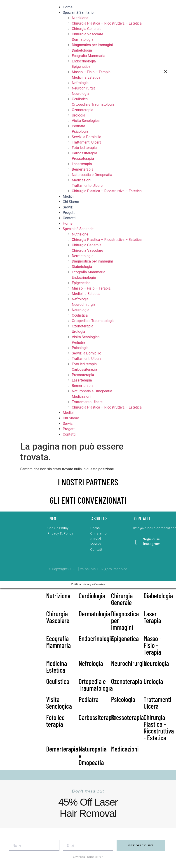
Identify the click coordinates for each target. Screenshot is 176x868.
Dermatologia (83, 40)
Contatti (69, 218)
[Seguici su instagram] (136, 542)
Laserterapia (82, 164)
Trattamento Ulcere (87, 186)
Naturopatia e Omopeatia (92, 175)
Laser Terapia (152, 617)
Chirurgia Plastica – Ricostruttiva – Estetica (107, 23)
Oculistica (80, 99)
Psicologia (80, 131)
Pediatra (79, 126)
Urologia (79, 115)
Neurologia (81, 94)
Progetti (69, 213)
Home (68, 7)
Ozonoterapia (83, 110)
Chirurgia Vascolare (88, 34)
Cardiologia (92, 596)
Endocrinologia (84, 61)
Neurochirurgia (84, 88)
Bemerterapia (83, 169)
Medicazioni (82, 180)
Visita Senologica (86, 121)
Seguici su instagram (152, 541)
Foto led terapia (84, 148)
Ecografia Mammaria (89, 56)
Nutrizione (80, 18)
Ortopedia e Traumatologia (93, 104)
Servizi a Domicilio (87, 137)
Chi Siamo (71, 202)
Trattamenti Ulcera (87, 142)
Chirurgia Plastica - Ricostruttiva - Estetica (159, 727)
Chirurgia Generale (87, 29)
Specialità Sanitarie (78, 13)
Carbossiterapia (84, 153)
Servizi (68, 207)
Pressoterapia (83, 159)
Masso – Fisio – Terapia (91, 72)
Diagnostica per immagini (92, 45)
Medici (68, 196)
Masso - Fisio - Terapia (153, 645)
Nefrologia (80, 83)
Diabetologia (82, 50)
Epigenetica (81, 67)
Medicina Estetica (86, 77)
